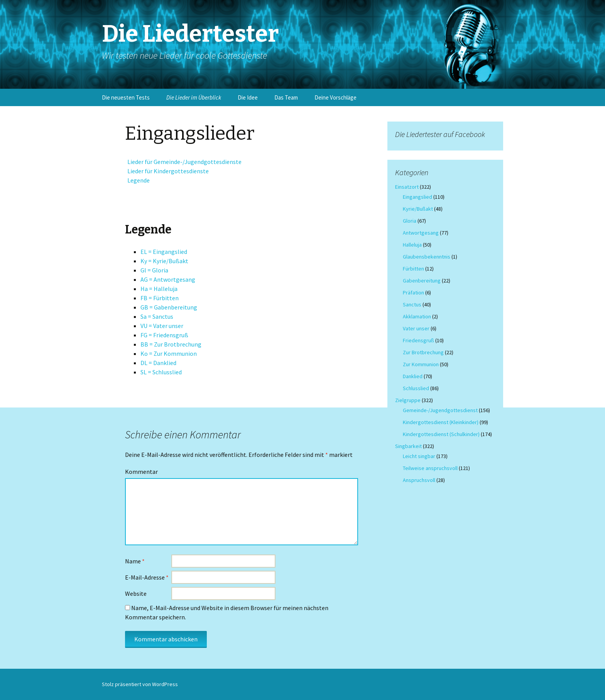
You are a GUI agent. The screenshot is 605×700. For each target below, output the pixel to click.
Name (135, 561)
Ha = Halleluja (159, 289)
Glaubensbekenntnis (427, 257)
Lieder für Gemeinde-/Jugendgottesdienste (183, 162)
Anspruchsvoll (419, 480)
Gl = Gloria (154, 270)
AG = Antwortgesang (168, 279)
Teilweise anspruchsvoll (430, 468)
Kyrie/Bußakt (418, 209)
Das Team (286, 97)
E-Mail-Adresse (147, 577)
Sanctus (412, 304)
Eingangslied (417, 197)
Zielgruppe (408, 400)
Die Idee (248, 97)
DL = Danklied (158, 363)
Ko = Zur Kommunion (169, 353)
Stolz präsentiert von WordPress (140, 684)
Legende (137, 180)
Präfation (413, 293)
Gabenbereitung (422, 281)
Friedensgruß (418, 340)
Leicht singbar (419, 456)
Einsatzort (407, 187)
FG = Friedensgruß (164, 335)
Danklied (413, 376)
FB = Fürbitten (160, 298)
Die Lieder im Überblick (194, 97)
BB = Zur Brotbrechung (171, 344)
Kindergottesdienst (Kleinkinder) (441, 422)
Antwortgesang (421, 233)
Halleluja (412, 245)
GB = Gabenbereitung (169, 307)
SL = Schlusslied (161, 372)
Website (136, 593)
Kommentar (141, 472)
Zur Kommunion (421, 364)
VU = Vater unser (162, 326)
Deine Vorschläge (335, 97)
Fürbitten (413, 269)
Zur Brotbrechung (423, 352)
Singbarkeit (408, 446)
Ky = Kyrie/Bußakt (164, 261)
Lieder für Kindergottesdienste (167, 171)
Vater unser (416, 328)
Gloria (410, 221)
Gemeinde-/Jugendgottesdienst (440, 410)
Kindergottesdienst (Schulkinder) (441, 434)
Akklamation (417, 316)
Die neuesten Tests (126, 97)
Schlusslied (416, 388)
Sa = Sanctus (157, 316)
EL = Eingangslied (164, 252)
